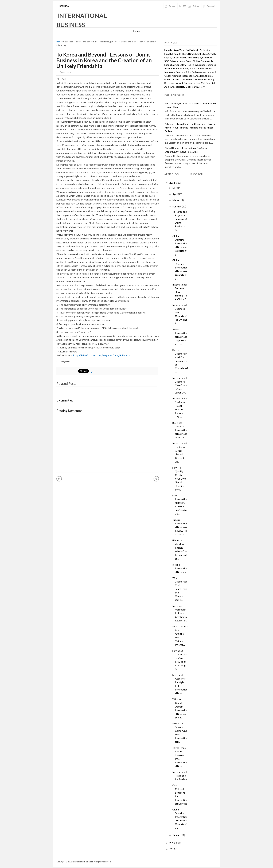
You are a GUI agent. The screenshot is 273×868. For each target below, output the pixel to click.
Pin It (93, 372)
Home (137, 31)
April (175, 194)
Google (172, 6)
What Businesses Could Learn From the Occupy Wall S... (180, 589)
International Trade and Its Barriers (180, 776)
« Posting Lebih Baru (59, 479)
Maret (176, 200)
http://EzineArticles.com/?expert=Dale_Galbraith (102, 355)
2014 (172, 183)
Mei (175, 188)
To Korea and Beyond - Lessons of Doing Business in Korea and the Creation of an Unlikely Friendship (104, 60)
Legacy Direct (172, 57)
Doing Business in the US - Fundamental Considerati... (180, 361)
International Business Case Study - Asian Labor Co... (180, 385)
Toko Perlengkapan (196, 72)
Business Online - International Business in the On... (180, 430)
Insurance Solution (175, 72)
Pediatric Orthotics (200, 50)
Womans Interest (181, 76)
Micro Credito (209, 54)
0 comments (65, 72)
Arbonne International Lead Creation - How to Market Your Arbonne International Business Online (190, 128)
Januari (177, 835)
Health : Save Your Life (177, 50)
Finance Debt (199, 76)
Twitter (196, 6)
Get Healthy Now (195, 87)
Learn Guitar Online (190, 61)
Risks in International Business (180, 568)
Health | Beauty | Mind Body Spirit (183, 54)
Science (174, 61)
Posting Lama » (156, 479)
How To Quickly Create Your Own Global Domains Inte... (179, 479)
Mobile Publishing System (194, 57)
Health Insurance (196, 65)
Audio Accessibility (175, 87)
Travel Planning (181, 68)
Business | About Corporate (180, 83)
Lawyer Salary (179, 65)
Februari (177, 206)
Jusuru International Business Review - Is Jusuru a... (180, 527)
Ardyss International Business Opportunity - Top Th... (180, 337)
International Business (83, 862)
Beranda (64, 6)
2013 (172, 843)
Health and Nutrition (201, 68)
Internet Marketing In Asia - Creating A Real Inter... (180, 613)
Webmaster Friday (204, 79)
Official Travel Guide (183, 79)
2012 (172, 849)
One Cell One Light (206, 83)
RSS (184, 6)
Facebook (211, 6)
